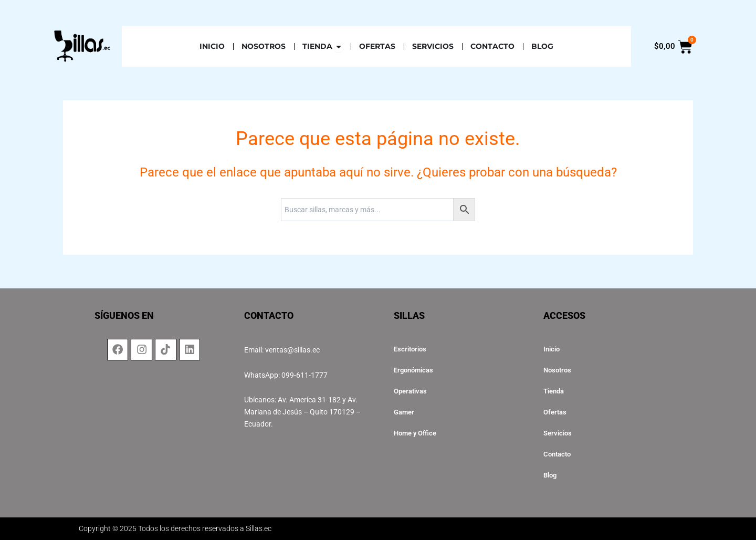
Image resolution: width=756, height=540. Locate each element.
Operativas (412, 391)
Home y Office (417, 433)
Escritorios (412, 349)
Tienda (555, 391)
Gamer (405, 412)
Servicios (559, 433)
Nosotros (559, 370)
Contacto (559, 454)
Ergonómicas (416, 370)
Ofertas (556, 412)
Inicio (553, 349)
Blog (551, 475)
